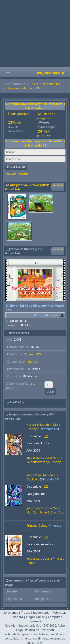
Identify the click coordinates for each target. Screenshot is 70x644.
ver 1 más (58, 249)
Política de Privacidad (39, 630)
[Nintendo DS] (49, 429)
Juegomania (41, 613)
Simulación (31, 362)
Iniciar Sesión (16, 167)
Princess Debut (37, 526)
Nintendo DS (51, 84)
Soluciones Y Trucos (17, 613)
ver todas (58, 185)
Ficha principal (19, 114)
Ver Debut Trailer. (46, 315)
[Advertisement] (34, 34)
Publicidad (60, 613)
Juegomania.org (50, 72)
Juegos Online (35, 617)
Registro (10, 174)
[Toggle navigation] (8, 72)
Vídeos (17, 122)
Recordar (24, 174)
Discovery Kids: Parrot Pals (25, 88)
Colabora (17, 617)
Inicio (34, 84)
